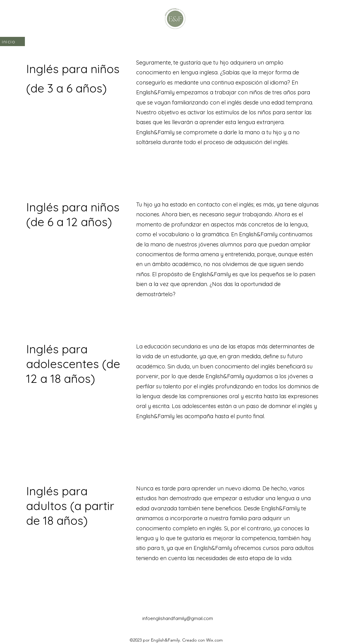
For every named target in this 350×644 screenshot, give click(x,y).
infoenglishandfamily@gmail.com (178, 618)
